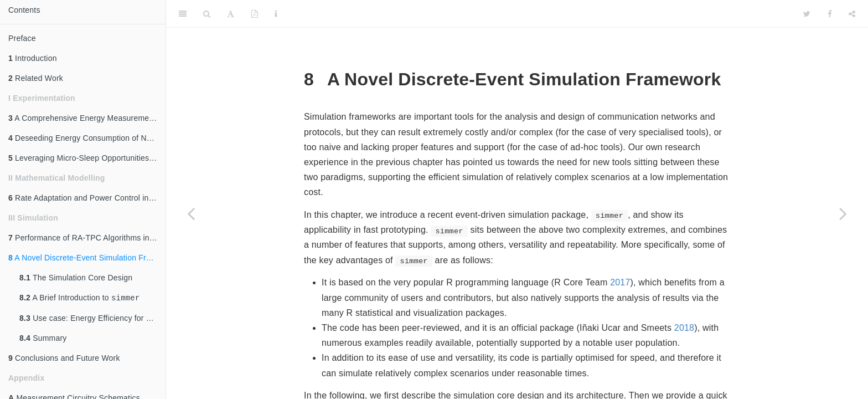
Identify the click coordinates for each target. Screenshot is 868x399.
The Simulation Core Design (76, 278)
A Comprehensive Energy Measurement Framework (87, 118)
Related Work (36, 78)
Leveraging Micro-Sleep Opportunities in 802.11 (87, 158)
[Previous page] (191, 213)
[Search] (207, 14)
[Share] (852, 14)
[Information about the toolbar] (276, 14)
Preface (22, 38)
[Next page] (843, 213)
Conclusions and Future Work (64, 359)
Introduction (33, 58)
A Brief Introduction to (80, 298)
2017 (620, 282)
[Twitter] (807, 14)
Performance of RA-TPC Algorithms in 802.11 (87, 238)
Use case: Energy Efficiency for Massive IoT (92, 319)
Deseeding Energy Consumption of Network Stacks (87, 138)
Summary (43, 339)
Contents (24, 10)
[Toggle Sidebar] (183, 14)
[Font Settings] (231, 14)
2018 (684, 328)
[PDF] (255, 14)
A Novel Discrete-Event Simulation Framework (87, 258)
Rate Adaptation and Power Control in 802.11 (87, 198)
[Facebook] (830, 14)
